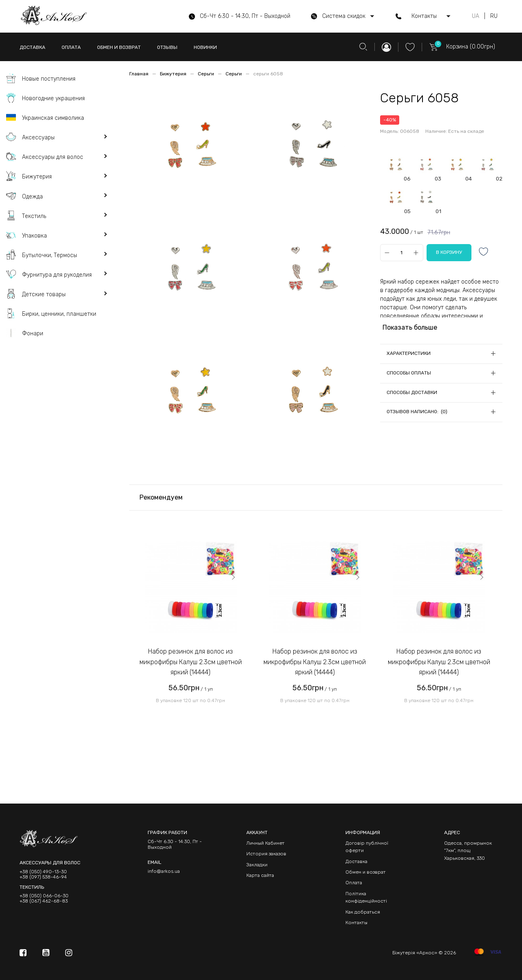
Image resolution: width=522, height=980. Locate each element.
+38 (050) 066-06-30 (44, 896)
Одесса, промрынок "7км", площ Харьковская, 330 (468, 851)
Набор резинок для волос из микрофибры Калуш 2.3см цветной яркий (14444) (191, 662)
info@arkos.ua (164, 871)
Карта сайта (260, 875)
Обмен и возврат (366, 872)
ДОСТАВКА (32, 47)
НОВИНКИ (205, 47)
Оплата (354, 883)
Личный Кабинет (265, 843)
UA (476, 16)
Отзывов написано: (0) (417, 412)
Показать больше (410, 327)
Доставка (356, 861)
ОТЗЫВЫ (167, 47)
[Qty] (401, 252)
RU (494, 16)
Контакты (356, 923)
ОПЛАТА (71, 47)
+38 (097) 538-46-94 (43, 877)
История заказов (266, 854)
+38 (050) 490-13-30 (43, 872)
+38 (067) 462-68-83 (44, 901)
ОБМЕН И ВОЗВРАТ (119, 47)
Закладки (257, 865)
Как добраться (363, 912)
